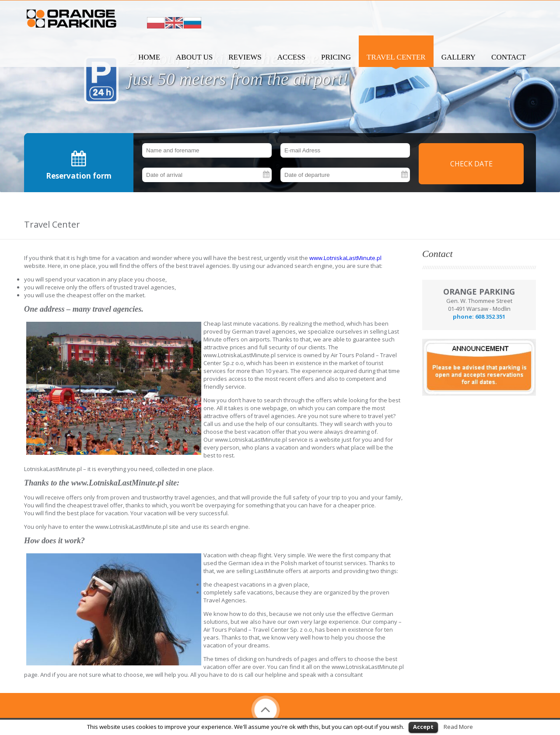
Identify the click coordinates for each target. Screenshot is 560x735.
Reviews (245, 57)
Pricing (336, 57)
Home (149, 57)
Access (291, 57)
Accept (423, 727)
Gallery (458, 57)
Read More (458, 727)
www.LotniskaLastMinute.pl (345, 258)
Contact (509, 57)
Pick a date (267, 175)
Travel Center (396, 57)
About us (194, 57)
